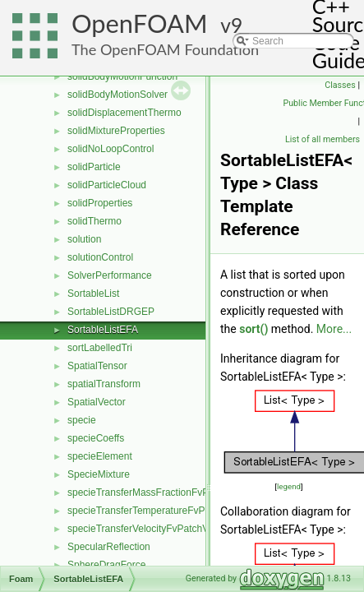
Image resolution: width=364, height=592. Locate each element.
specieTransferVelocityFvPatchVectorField (159, 529)
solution (84, 239)
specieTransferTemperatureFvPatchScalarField (170, 511)
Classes (340, 85)
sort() (253, 329)
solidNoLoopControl (111, 149)
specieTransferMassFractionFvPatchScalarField (172, 493)
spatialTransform (104, 384)
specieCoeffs (96, 438)
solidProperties (100, 203)
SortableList (93, 294)
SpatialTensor (97, 366)
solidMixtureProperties (116, 131)
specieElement (100, 456)
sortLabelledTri (100, 348)
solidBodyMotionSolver (117, 95)
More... (334, 329)
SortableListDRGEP (111, 312)
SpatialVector (97, 402)
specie (82, 420)
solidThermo (94, 221)
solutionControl (100, 257)
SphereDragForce (106, 565)
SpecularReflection (109, 547)
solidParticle (94, 167)
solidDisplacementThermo (124, 113)
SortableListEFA (103, 330)
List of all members (323, 139)
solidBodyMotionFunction (122, 76)
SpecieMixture (99, 474)
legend (289, 486)
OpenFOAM (140, 23)
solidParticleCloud (107, 185)
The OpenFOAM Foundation (165, 49)
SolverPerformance (110, 275)
